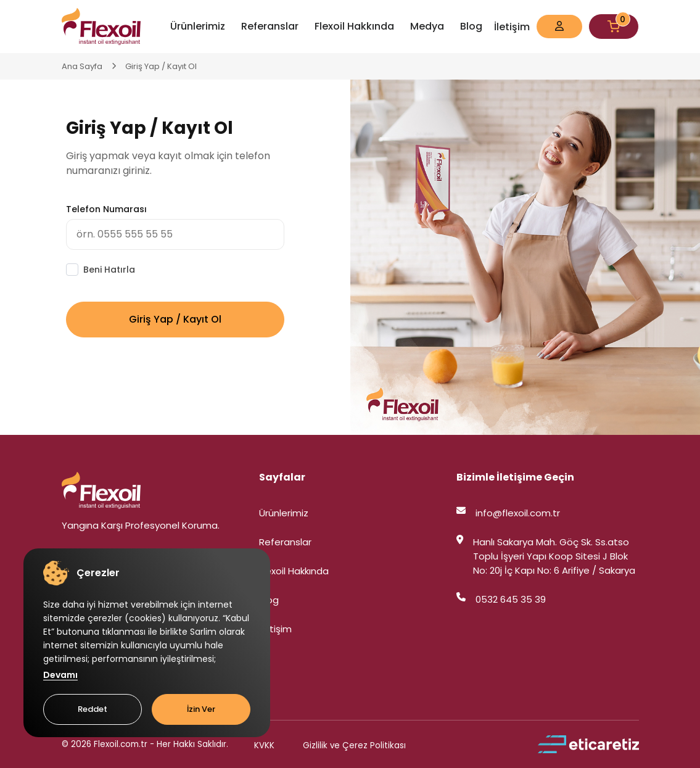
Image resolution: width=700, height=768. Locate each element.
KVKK (264, 745)
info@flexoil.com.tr (508, 513)
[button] (559, 27)
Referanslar (270, 26)
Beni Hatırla (109, 270)
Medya (427, 26)
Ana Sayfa (82, 66)
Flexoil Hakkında (354, 26)
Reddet (93, 709)
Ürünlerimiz (198, 26)
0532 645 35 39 (501, 599)
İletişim (512, 27)
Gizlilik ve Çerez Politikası (354, 745)
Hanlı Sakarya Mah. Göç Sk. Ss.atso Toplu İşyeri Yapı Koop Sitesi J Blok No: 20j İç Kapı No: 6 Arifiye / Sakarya (546, 556)
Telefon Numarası (106, 209)
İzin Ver (201, 709)
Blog (471, 26)
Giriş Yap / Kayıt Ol (161, 66)
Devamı (60, 675)
